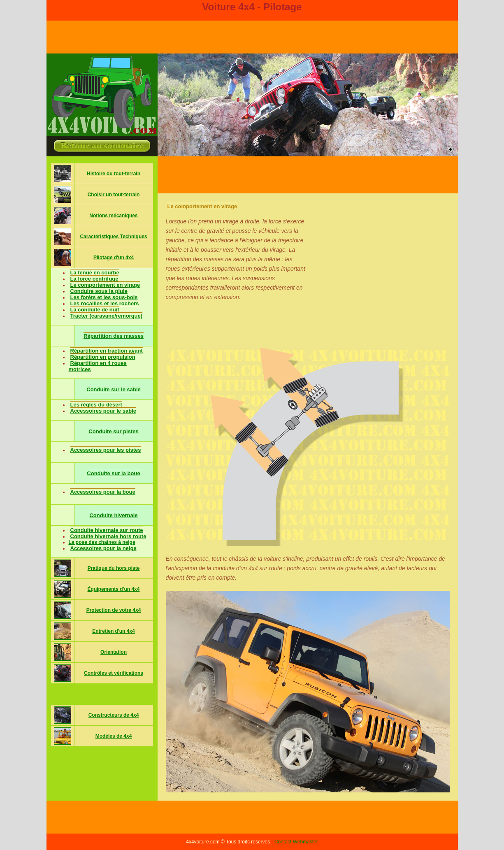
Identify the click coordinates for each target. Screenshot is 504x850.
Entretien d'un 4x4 (114, 631)
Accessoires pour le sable (103, 411)
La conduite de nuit (95, 310)
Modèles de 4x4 (114, 736)
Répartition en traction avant (107, 351)
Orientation (114, 652)
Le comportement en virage (105, 285)
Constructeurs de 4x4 (114, 715)
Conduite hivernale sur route (107, 530)
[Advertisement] (308, 175)
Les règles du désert (96, 405)
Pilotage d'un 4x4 (114, 258)
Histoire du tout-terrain (114, 174)
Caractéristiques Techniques (113, 237)
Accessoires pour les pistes (106, 450)
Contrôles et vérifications (114, 673)
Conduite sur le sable (113, 389)
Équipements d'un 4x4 (114, 589)
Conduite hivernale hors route (108, 536)
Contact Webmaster (296, 842)
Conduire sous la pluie (99, 291)
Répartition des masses (114, 336)
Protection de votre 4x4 (114, 610)
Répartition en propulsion (103, 357)
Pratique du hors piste (114, 568)
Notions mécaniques (113, 216)
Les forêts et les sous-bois (104, 297)
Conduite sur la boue (113, 473)
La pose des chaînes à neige (102, 542)
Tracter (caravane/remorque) (107, 316)
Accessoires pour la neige (103, 548)
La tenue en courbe (95, 273)
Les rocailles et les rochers (105, 303)
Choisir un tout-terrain (114, 195)
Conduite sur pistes (113, 431)
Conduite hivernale (113, 515)
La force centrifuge (94, 279)
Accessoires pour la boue (103, 492)
